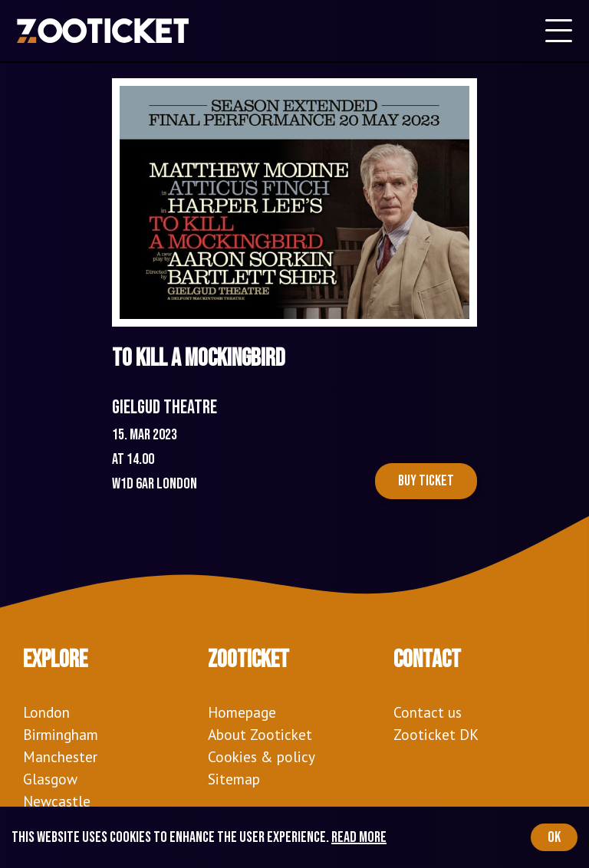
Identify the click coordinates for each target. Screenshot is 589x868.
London (46, 712)
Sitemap (234, 779)
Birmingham (61, 734)
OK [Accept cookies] (554, 837)
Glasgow (50, 779)
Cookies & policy (262, 756)
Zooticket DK (436, 734)
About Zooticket (260, 734)
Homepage (242, 712)
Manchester (60, 756)
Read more (359, 837)
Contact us (428, 712)
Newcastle (57, 801)
